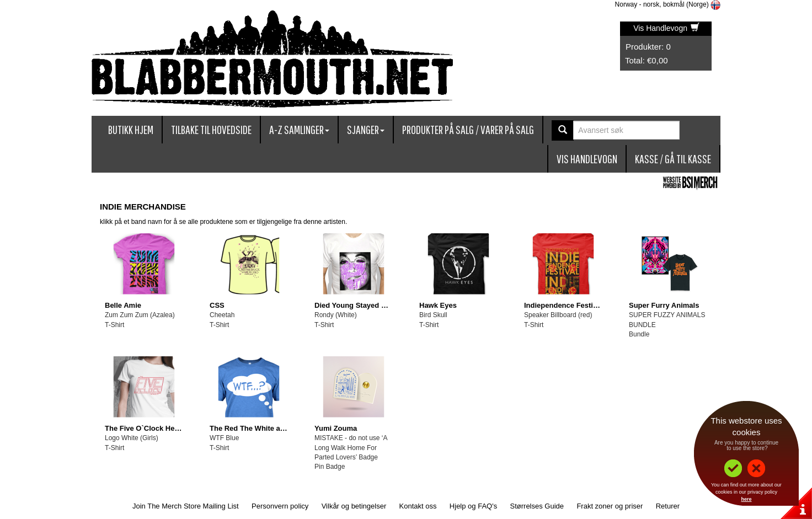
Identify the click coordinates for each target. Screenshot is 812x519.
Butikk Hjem (131, 129)
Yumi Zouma (336, 428)
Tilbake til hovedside (211, 129)
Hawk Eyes (438, 305)
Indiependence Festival (563, 305)
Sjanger (366, 129)
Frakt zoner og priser (610, 506)
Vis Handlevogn (666, 28)
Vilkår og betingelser (354, 506)
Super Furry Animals (664, 305)
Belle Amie (123, 305)
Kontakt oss (418, 506)
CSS (217, 305)
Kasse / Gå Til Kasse (673, 159)
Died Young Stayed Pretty (358, 305)
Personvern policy (280, 506)
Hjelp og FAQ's (473, 506)
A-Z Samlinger (299, 129)
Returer (668, 506)
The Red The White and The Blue (265, 428)
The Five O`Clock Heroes (147, 428)
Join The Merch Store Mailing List (186, 506)
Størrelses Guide (537, 506)
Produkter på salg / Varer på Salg (468, 129)
